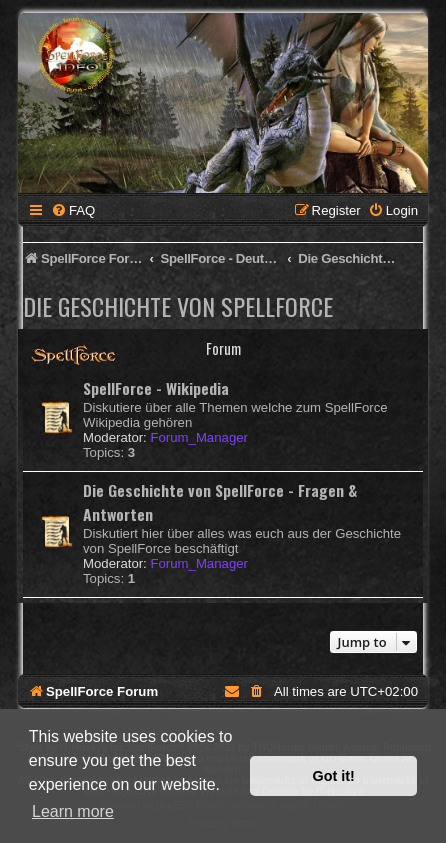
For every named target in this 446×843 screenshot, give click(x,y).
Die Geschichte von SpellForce (178, 306)
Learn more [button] (73, 811)
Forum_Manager (198, 437)
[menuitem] (73, 210)
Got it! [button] (334, 776)
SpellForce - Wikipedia (156, 388)
